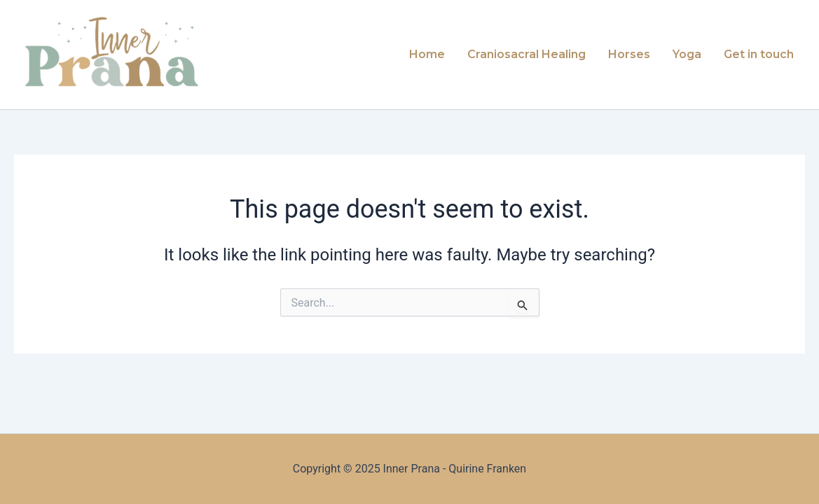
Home (427, 54)
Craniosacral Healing (526, 54)
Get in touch (759, 54)
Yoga (687, 54)
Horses (629, 54)
